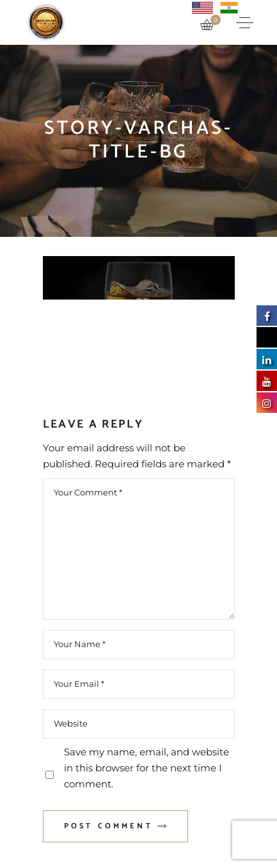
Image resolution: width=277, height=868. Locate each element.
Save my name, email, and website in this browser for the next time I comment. (146, 768)
